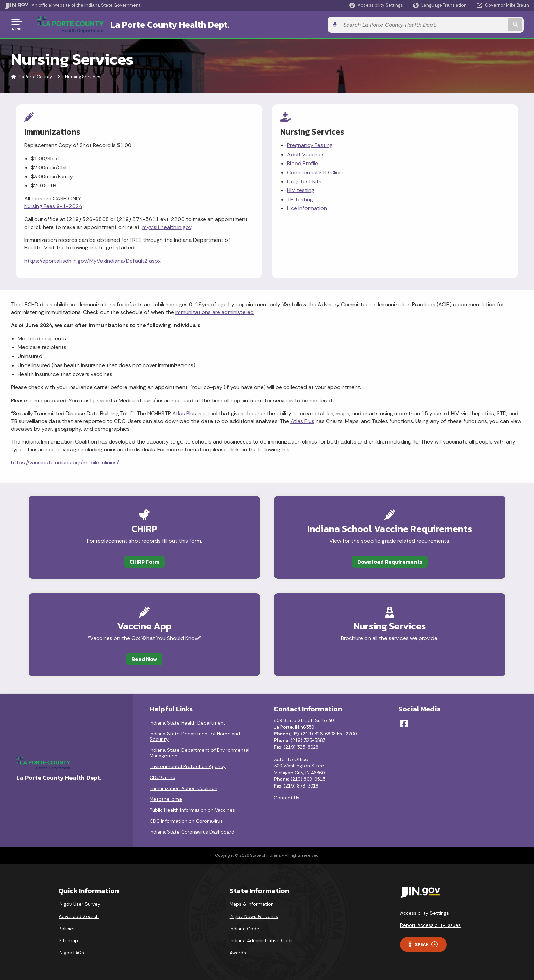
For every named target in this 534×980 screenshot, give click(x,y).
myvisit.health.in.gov (167, 226)
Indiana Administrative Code (262, 940)
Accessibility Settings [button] (425, 912)
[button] (376, 5)
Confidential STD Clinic (315, 172)
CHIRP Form (137, 560)
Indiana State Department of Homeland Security (195, 736)
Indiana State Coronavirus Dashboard (192, 831)
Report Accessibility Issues (430, 924)
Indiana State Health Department (187, 722)
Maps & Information (252, 903)
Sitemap (68, 940)
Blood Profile (303, 163)
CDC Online (162, 777)
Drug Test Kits (304, 181)
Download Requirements (398, 560)
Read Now (136, 658)
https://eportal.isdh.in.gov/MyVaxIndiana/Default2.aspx (92, 260)
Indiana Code (245, 928)
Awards (238, 952)
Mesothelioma (166, 798)
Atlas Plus (185, 412)
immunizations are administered (215, 310)
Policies (67, 928)
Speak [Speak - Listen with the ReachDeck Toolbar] (422, 944)
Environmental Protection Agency (188, 766)
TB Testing (300, 199)
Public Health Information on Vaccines (192, 809)
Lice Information (307, 208)
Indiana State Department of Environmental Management (199, 752)
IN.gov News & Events (254, 916)
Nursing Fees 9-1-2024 (53, 206)
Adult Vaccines (306, 154)
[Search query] (468, 24)
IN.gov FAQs (71, 952)
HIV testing (301, 190)
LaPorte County (36, 76)
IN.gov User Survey (80, 903)
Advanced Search (79, 916)
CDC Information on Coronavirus (186, 820)
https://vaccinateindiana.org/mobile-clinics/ (65, 461)
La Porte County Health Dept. (162, 24)
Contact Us (287, 797)
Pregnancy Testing (310, 145)
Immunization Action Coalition (183, 788)
